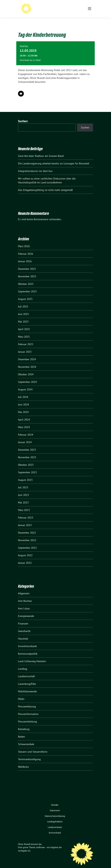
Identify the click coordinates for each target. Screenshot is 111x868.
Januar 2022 (25, 558)
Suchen (23, 117)
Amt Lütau (24, 604)
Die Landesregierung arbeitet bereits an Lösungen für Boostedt (54, 159)
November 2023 (27, 453)
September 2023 (27, 468)
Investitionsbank (27, 642)
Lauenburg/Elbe (27, 679)
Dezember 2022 (27, 528)
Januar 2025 (25, 347)
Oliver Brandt (44, 6)
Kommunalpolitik (28, 649)
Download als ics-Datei (30, 56)
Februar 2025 (26, 340)
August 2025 (25, 294)
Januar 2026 (25, 257)
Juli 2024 (23, 392)
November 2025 (27, 272)
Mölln (21, 694)
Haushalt (23, 634)
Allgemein (24, 589)
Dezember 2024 (27, 355)
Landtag (23, 664)
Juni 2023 (23, 490)
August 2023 (25, 475)
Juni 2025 (23, 310)
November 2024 (27, 362)
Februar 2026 (26, 249)
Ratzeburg (24, 725)
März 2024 (24, 423)
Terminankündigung (29, 755)
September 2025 (27, 287)
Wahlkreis (23, 762)
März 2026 (24, 242)
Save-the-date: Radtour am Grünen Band (41, 151)
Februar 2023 (26, 513)
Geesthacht (24, 627)
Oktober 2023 (26, 460)
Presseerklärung (27, 702)
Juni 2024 (23, 400)
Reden (22, 732)
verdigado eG (24, 846)
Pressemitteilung (27, 717)
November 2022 (27, 536)
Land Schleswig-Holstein (32, 657)
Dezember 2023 (27, 445)
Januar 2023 (25, 521)
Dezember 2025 (27, 264)
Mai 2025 (23, 317)
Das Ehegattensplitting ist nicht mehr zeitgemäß (45, 185)
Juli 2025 (23, 302)
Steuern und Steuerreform (33, 747)
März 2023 (24, 506)
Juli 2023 (23, 483)
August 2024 (25, 385)
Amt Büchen (25, 596)
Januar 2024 (25, 438)
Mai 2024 (23, 408)
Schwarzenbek (26, 740)
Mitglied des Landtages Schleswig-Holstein (61, 10)
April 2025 (24, 325)
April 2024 (24, 415)
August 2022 (25, 551)
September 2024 (27, 377)
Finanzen (23, 619)
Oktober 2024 (26, 370)
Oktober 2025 (26, 279)
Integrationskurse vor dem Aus (35, 166)
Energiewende (26, 611)
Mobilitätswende (27, 687)
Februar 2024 (26, 430)
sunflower (40, 843)
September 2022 (27, 543)
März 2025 (24, 332)
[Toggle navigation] (90, 20)
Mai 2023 (23, 498)
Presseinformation (28, 709)
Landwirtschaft (26, 672)
